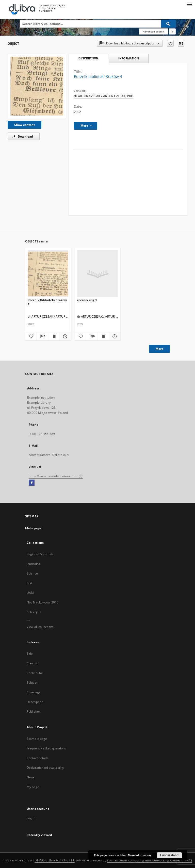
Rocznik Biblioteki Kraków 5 (47, 302)
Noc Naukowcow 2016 (43, 602)
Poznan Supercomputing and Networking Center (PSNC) (150, 860)
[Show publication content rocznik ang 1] (103, 336)
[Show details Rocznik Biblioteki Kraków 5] (64, 336)
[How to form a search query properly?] (172, 31)
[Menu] (189, 4)
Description (35, 702)
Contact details (37, 758)
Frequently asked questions (46, 748)
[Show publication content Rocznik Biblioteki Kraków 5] (54, 336)
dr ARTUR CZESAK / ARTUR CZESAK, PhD (104, 96)
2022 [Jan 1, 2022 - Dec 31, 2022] (77, 112)
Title (30, 654)
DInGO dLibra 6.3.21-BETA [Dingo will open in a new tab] (55, 860)
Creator (32, 663)
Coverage (34, 692)
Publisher (33, 711)
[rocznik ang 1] (97, 274)
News (31, 777)
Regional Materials (40, 554)
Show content (25, 125)
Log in (31, 818)
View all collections (40, 627)
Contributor (35, 673)
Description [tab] (88, 58)
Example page (37, 739)
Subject (32, 683)
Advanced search (153, 31)
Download (22, 136)
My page (33, 787)
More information (139, 855)
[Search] (168, 24)
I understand (169, 855)
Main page (33, 528)
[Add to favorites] (170, 43)
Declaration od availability (45, 768)
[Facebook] (32, 483)
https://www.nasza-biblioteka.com (56, 476)
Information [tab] (129, 58)
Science (32, 573)
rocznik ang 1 (87, 300)
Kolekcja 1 (34, 612)
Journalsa (33, 564)
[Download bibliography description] (42, 336)
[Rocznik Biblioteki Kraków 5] (48, 274)
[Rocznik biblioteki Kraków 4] (37, 86)
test (29, 583)
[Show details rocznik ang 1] (114, 336)
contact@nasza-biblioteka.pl (49, 455)
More (159, 349)
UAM (30, 593)
